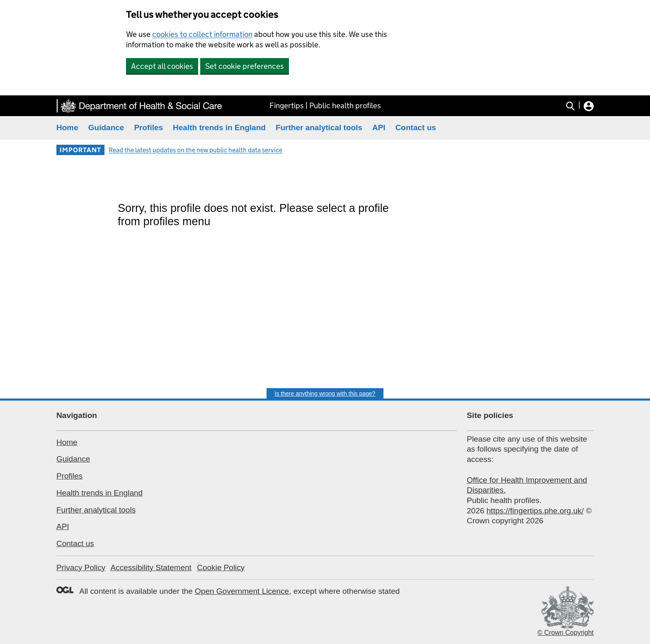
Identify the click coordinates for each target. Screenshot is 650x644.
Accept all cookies (162, 66)
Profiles (148, 128)
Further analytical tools (319, 128)
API (379, 128)
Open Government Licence (242, 591)
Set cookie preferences (245, 66)
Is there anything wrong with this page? (325, 394)
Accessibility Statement (151, 567)
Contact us (416, 128)
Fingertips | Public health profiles (325, 106)
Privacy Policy (81, 567)
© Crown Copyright (566, 633)
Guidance (106, 128)
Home (67, 128)
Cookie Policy (221, 567)
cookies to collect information (202, 34)
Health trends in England (219, 128)
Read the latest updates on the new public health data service (195, 150)
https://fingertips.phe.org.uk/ (535, 511)
